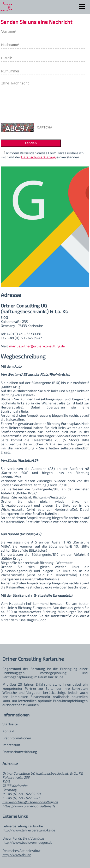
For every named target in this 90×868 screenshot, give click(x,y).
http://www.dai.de (17, 855)
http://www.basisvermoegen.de (27, 842)
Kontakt (8, 731)
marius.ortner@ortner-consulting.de (37, 346)
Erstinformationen (17, 738)
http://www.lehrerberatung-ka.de (29, 830)
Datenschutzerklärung (38, 157)
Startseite (10, 724)
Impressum (11, 745)
